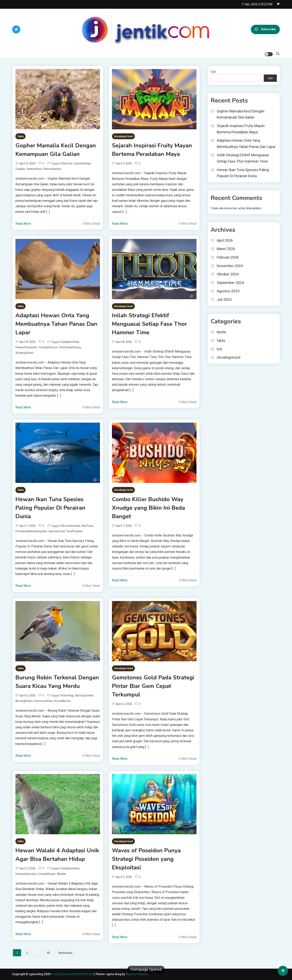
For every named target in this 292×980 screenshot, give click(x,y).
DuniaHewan (83, 163)
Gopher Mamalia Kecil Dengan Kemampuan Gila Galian (56, 150)
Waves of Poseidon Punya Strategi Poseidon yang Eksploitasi (146, 859)
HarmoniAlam (44, 701)
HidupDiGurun (48, 347)
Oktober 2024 (228, 274)
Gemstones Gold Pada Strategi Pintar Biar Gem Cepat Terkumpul (153, 686)
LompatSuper (47, 874)
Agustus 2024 (228, 291)
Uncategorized (123, 136)
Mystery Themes (136, 974)
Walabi (61, 874)
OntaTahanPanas (70, 347)
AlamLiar (67, 163)
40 (48, 953)
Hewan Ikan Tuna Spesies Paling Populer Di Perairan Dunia (50, 508)
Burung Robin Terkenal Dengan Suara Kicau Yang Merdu (57, 682)
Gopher (20, 169)
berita (221, 332)
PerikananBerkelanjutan (31, 531)
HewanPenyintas (26, 347)
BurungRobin (24, 701)
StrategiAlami (25, 353)
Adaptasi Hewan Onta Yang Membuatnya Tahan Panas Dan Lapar (56, 324)
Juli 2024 (224, 300)
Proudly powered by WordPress (73, 974)
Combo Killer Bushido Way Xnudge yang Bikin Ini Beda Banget (148, 508)
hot (219, 349)
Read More (23, 224)
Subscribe (265, 29)
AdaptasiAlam (70, 868)
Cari (213, 72)
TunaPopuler (75, 531)
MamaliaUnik (52, 169)
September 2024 (230, 283)
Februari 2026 (228, 257)
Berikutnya (65, 953)
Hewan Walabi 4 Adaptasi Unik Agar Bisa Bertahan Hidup (57, 855)
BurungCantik (84, 695)
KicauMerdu (62, 701)
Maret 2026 (226, 249)
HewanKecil (35, 169)
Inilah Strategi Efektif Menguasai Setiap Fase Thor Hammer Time (149, 324)
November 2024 (230, 266)
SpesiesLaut (57, 531)
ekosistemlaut (70, 526)
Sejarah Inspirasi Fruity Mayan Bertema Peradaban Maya (152, 150)
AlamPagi (68, 695)
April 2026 (225, 240)
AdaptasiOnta (70, 342)
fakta (20, 136)
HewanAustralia (26, 874)
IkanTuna (87, 526)
